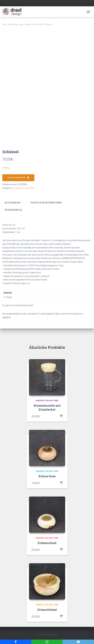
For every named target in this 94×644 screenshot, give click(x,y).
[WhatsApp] (47, 642)
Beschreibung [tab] (13, 203)
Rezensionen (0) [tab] (13, 210)
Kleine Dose (47, 476)
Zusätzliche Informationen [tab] (46, 203)
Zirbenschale (47, 543)
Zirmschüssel (47, 610)
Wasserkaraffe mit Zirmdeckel (47, 407)
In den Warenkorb (16, 178)
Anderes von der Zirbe (34, 24)
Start (4, 24)
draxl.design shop (15, 24)
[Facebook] (16, 642)
